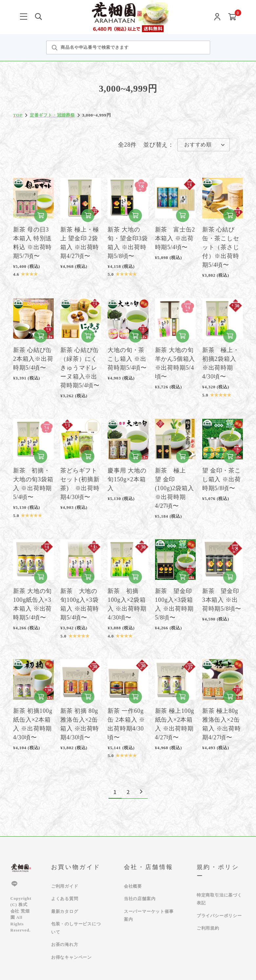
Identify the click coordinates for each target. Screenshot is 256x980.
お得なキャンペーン (71, 957)
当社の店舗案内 (140, 899)
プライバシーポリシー (219, 916)
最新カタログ (65, 911)
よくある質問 (65, 899)
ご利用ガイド (65, 886)
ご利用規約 (208, 928)
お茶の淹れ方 (65, 944)
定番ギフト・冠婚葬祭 (52, 115)
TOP (18, 115)
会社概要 (133, 886)
